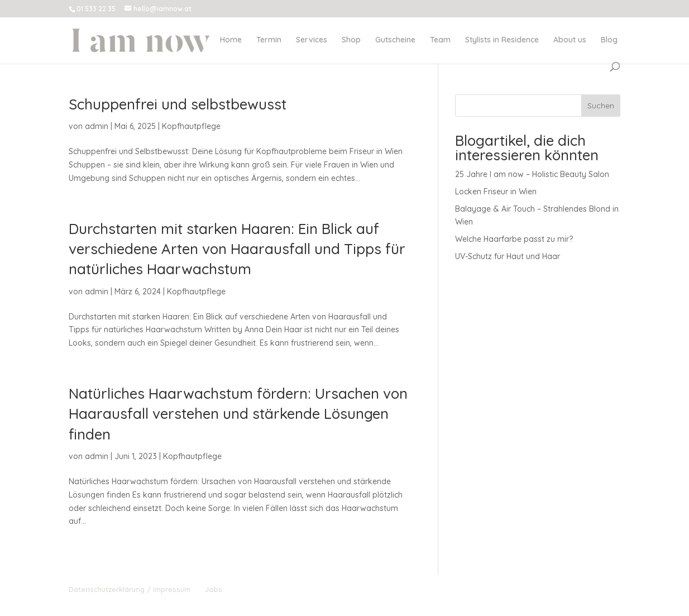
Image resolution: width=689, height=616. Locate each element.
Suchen (601, 106)
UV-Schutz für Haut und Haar (508, 256)
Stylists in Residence (502, 40)
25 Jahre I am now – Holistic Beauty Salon (532, 174)
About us (570, 40)
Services (312, 40)
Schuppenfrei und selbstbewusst (178, 104)
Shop (351, 40)
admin (97, 126)
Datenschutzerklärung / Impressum (130, 589)
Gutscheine (395, 40)
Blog (609, 40)
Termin (269, 40)
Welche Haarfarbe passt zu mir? (514, 239)
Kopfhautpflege (191, 126)
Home (231, 40)
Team (440, 40)
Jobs (214, 589)
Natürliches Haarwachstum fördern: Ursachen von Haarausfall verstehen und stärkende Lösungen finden (238, 414)
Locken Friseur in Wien (496, 192)
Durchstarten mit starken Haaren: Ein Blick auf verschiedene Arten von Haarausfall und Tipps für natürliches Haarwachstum (237, 249)
